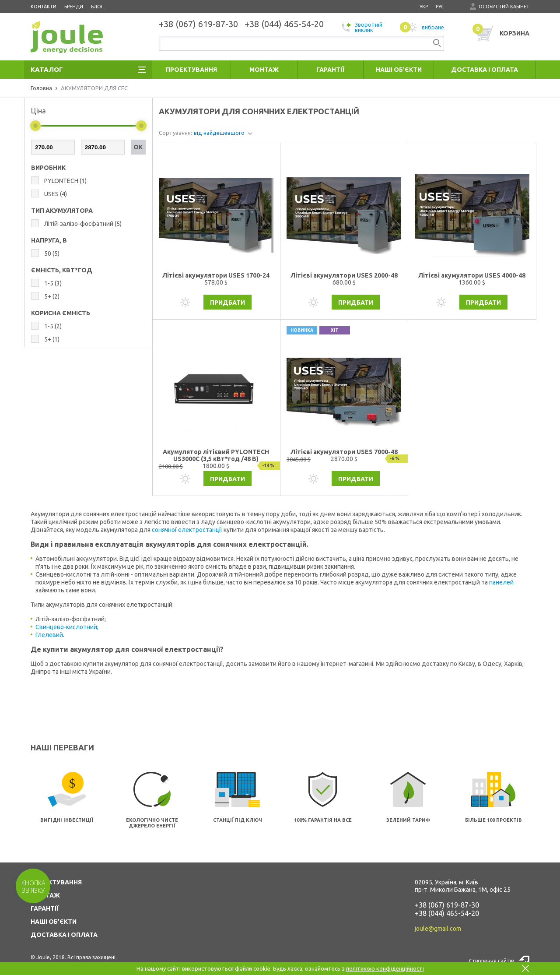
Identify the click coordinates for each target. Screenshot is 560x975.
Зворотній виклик (362, 27)
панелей (501, 582)
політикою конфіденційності (385, 968)
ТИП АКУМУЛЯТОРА (62, 211)
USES (56, 194)
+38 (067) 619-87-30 (447, 905)
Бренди (74, 7)
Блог (97, 7)
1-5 (53, 283)
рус (440, 7)
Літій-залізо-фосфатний (83, 224)
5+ (52, 296)
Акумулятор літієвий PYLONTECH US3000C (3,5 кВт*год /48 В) (216, 455)
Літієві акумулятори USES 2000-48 (344, 275)
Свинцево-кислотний (66, 627)
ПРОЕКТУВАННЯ (56, 882)
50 (52, 253)
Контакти (44, 7)
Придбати (227, 303)
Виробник (48, 168)
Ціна (38, 111)
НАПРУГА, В (49, 240)
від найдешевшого (219, 133)
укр (424, 7)
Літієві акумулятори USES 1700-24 (216, 275)
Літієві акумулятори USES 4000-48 (472, 275)
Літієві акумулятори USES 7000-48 (344, 452)
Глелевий (49, 635)
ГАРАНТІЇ (45, 908)
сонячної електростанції (187, 530)
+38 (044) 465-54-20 (447, 913)
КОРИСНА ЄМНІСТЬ (61, 313)
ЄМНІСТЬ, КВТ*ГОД (62, 270)
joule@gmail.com (438, 929)
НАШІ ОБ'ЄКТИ (54, 922)
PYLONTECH (65, 181)
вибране (422, 27)
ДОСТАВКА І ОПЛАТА (64, 935)
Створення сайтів (491, 961)
